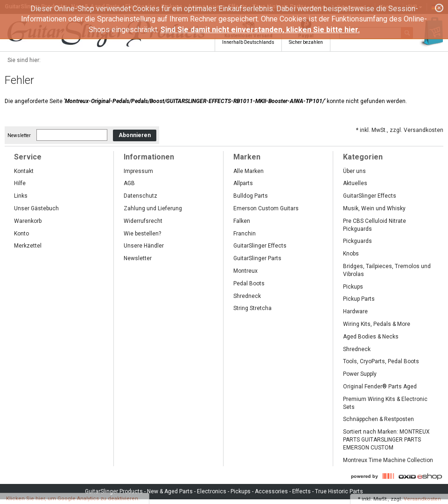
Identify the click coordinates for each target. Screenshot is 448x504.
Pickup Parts (359, 299)
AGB (129, 183)
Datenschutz (140, 196)
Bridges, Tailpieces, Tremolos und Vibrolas (387, 270)
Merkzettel (28, 246)
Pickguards (357, 241)
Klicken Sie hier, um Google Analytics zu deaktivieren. (73, 499)
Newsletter (19, 135)
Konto (21, 234)
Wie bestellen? (142, 234)
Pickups (353, 287)
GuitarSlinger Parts (257, 258)
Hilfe (20, 183)
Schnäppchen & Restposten (378, 419)
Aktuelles (355, 183)
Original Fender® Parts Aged (380, 387)
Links (21, 196)
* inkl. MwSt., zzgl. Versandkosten (400, 130)
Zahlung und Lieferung (153, 208)
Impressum (138, 171)
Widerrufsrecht (143, 221)
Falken (242, 221)
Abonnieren (135, 135)
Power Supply (360, 374)
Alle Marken (248, 171)
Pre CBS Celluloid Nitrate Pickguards (374, 225)
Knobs (351, 254)
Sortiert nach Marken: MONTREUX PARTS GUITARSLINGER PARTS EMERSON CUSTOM (386, 440)
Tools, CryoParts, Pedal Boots (381, 361)
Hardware (355, 311)
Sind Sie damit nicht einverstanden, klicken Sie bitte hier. (260, 30)
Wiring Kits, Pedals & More (377, 324)
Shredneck (247, 296)
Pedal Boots (249, 283)
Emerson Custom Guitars (266, 208)
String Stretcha (252, 308)
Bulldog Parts (251, 196)
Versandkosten (422, 499)
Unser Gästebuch (36, 208)
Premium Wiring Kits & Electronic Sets (385, 403)
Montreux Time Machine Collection (388, 460)
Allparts (243, 183)
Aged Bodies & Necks (371, 337)
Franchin (245, 234)
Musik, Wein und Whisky (374, 208)
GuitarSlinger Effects (260, 246)
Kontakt (24, 171)
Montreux (245, 271)
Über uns (354, 171)
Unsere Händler (144, 246)
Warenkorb (28, 221)
